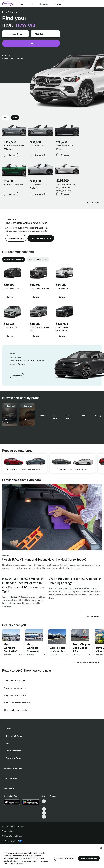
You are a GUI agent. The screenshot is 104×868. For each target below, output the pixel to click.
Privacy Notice (8, 831)
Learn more (17, 376)
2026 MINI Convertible (14, 185)
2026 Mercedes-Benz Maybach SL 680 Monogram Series (66, 187)
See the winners (16, 238)
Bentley (98, 415)
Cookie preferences (65, 858)
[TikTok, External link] (44, 801)
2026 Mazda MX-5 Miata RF (38, 186)
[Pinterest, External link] (44, 817)
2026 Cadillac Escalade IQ (62, 329)
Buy (23, 4)
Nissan (27, 420)
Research (44, 4)
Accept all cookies (89, 858)
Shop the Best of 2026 (41, 238)
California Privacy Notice (12, 836)
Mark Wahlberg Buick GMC (10, 648)
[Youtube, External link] (44, 809)
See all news (94, 617)
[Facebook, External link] (44, 805)
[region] (52, 856)
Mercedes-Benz (8, 421)
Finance (58, 4)
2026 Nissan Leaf (12, 288)
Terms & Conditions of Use (13, 826)
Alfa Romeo (55, 417)
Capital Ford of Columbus (58, 650)
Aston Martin (68, 417)
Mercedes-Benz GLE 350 (12, 59)
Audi (84, 415)
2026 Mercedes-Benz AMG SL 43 (14, 147)
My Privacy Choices (12, 841)
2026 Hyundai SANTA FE (40, 329)
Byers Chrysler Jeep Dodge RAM (82, 648)
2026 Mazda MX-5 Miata (65, 147)
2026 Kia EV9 (62, 288)
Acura (43, 415)
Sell (32, 4)
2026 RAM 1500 (11, 327)
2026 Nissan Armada (39, 288)
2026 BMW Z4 (36, 146)
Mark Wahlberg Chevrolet (33, 648)
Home (5, 12)
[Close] (101, 848)
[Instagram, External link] (44, 813)
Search (31, 43)
